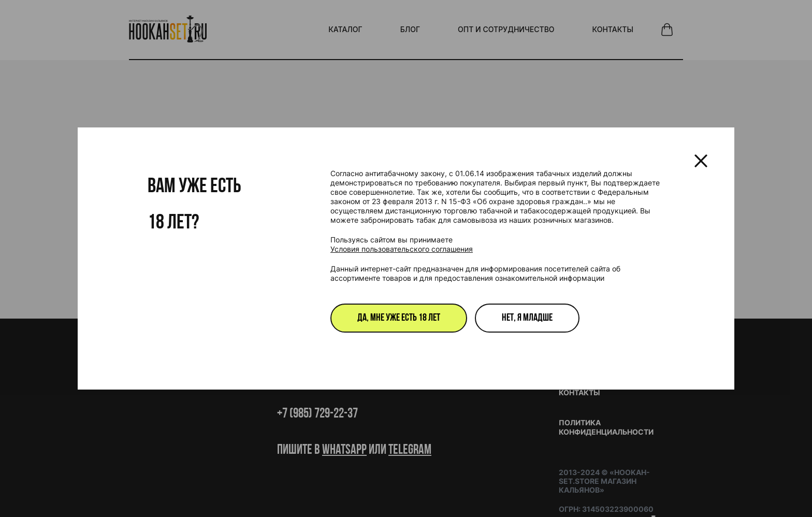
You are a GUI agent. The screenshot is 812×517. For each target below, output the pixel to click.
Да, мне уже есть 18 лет (399, 318)
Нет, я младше (527, 318)
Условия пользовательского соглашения (402, 249)
